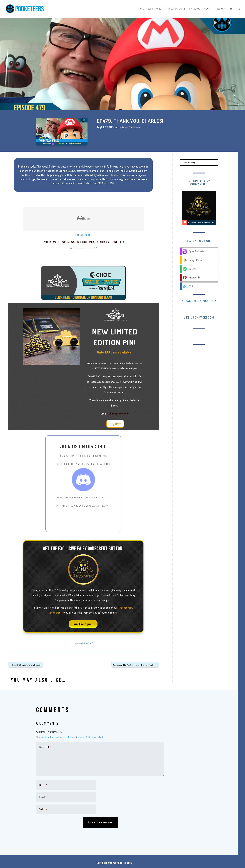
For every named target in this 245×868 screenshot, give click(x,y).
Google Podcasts (71, 242)
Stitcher (113, 242)
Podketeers (134, 127)
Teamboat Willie (177, 9)
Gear (207, 9)
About (220, 9)
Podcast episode (119, 127)
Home (141, 9)
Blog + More (154, 9)
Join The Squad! (83, 624)
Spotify (101, 242)
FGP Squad (195, 9)
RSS (122, 242)
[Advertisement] (205, 368)
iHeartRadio (88, 242)
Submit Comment (100, 822)
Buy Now (115, 424)
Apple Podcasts (51, 242)
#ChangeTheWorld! (118, 413)
